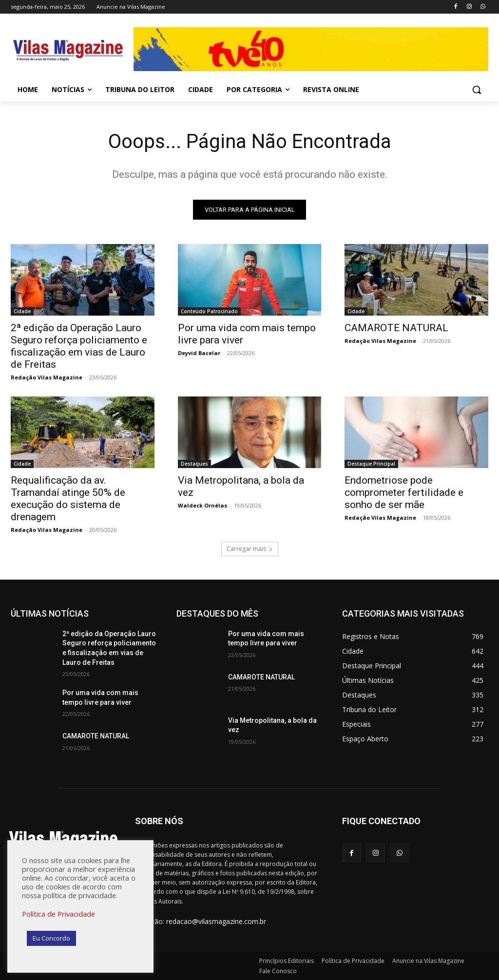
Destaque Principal (371, 464)
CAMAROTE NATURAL (396, 328)
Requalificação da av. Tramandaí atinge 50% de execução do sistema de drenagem (68, 499)
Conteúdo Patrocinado (209, 311)
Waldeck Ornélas (202, 506)
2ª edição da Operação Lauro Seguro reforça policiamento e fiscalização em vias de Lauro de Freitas (79, 346)
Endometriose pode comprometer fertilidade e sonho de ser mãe (404, 493)
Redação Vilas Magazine (47, 377)
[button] (477, 90)
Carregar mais (250, 549)
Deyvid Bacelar (199, 353)
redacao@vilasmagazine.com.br (216, 921)
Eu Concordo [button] (51, 938)
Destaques (194, 464)
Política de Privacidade (58, 914)
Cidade (22, 311)
